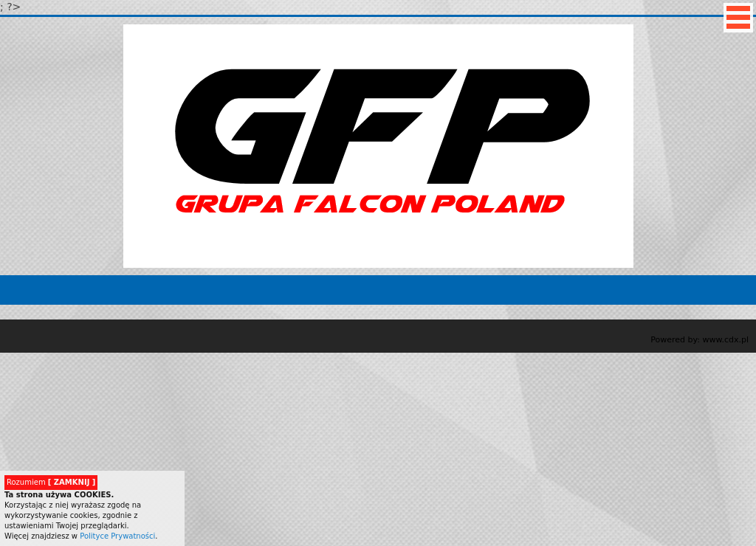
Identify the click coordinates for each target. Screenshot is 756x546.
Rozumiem (51, 482)
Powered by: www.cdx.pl (700, 340)
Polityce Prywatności (117, 536)
